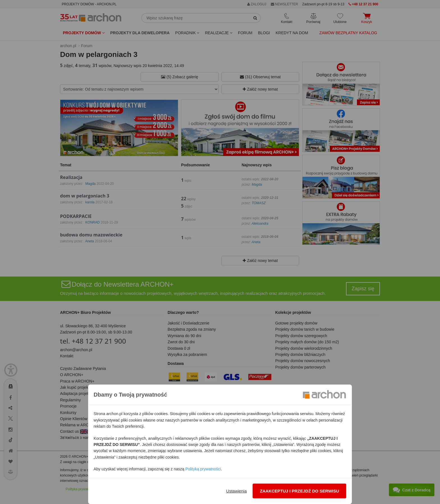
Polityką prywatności (203, 469)
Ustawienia (236, 491)
